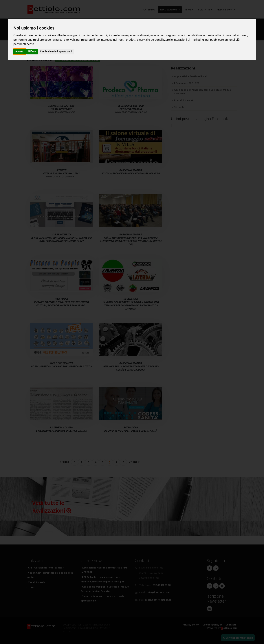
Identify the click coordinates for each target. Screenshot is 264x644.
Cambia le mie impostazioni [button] (56, 51)
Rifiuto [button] (32, 51)
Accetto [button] (20, 51)
